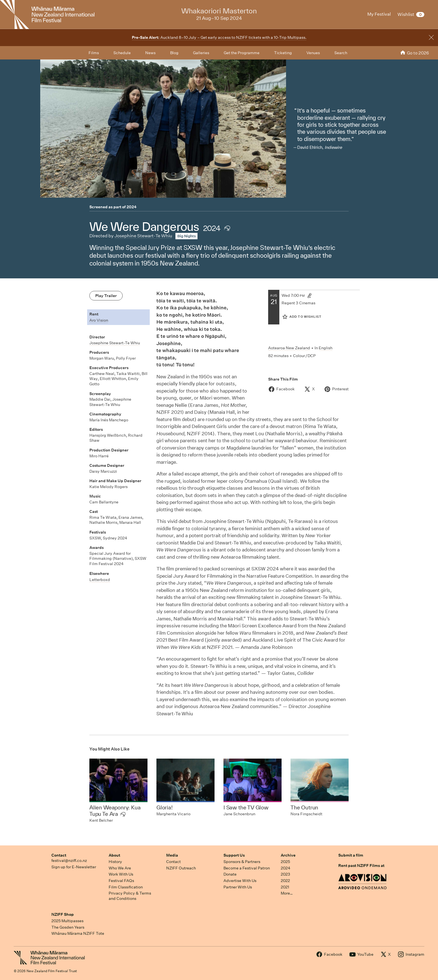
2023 (285, 874)
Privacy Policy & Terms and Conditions (130, 896)
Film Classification (126, 887)
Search (341, 53)
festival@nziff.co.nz (69, 861)
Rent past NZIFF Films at (361, 866)
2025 (285, 862)
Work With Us (121, 874)
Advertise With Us (240, 881)
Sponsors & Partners (242, 862)
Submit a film (351, 855)
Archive (288, 855)
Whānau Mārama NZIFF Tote (78, 933)
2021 (285, 887)
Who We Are (120, 868)
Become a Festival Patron (247, 868)
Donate (230, 874)
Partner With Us (238, 887)
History (115, 862)
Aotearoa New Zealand (289, 348)
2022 (285, 881)
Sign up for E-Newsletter (74, 867)
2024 (132, 207)
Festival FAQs (121, 881)
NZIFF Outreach (181, 868)
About (114, 855)
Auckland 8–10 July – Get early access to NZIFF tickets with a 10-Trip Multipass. (219, 37)
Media (172, 855)
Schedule (122, 53)
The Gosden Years (68, 927)
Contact (59, 855)
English (326, 348)
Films (94, 53)
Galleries (201, 53)
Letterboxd (100, 580)
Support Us (234, 855)
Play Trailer (106, 296)
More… (287, 893)
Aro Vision (99, 320)
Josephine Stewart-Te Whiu (143, 236)
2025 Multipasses (67, 921)
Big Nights (187, 236)
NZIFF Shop (63, 914)
